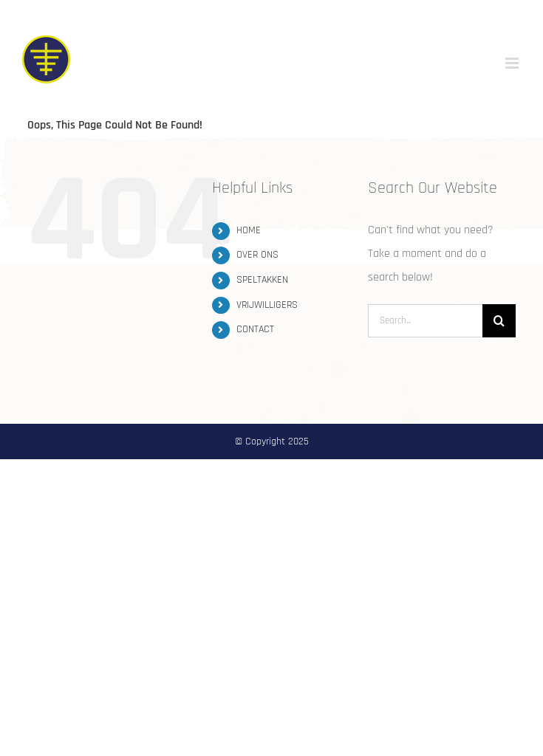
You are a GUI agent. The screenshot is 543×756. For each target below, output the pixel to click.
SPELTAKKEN (262, 280)
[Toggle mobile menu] (513, 63)
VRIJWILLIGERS (267, 305)
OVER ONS (257, 255)
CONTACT (255, 329)
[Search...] (425, 321)
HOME (249, 230)
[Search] (499, 321)
